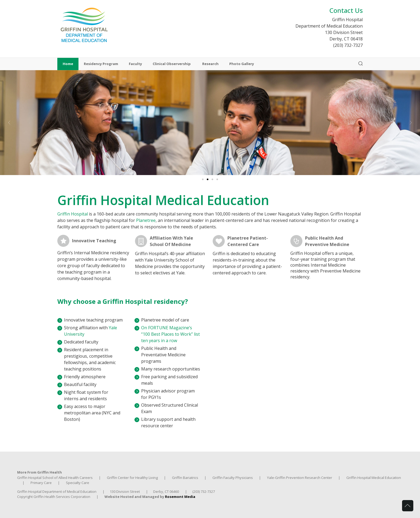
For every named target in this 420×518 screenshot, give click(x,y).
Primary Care (41, 483)
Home (68, 64)
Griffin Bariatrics (185, 478)
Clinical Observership (172, 64)
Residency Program (101, 64)
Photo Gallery (242, 64)
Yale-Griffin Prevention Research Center (300, 478)
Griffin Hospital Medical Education (374, 478)
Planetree (146, 220)
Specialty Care (78, 483)
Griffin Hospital (73, 214)
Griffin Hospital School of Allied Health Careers (55, 478)
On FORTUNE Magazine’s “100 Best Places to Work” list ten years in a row (170, 334)
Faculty (135, 64)
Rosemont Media (180, 497)
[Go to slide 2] (208, 179)
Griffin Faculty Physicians (233, 478)
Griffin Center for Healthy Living (132, 478)
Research (210, 64)
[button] (9, 122)
